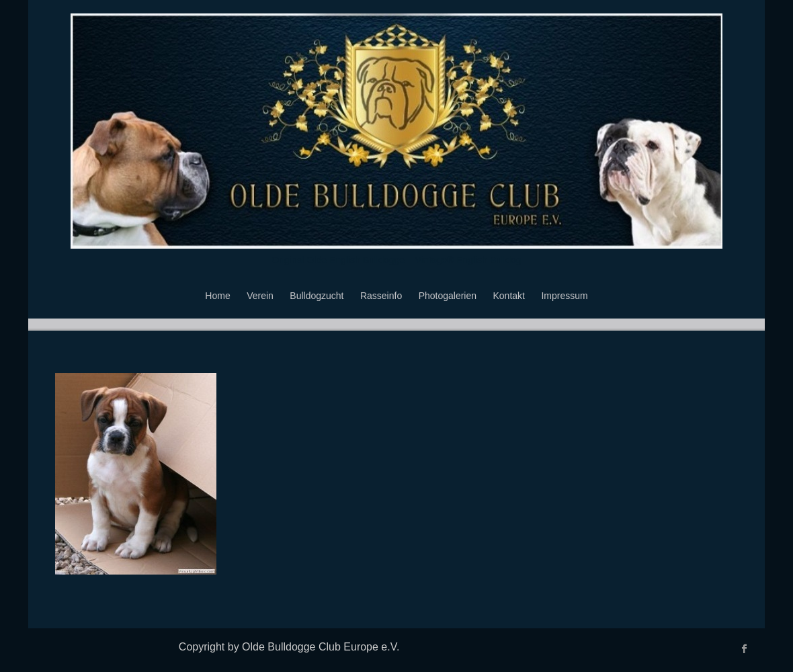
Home (217, 296)
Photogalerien (448, 296)
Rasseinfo (381, 296)
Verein (260, 296)
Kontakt (509, 296)
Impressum (564, 296)
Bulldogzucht (317, 296)
